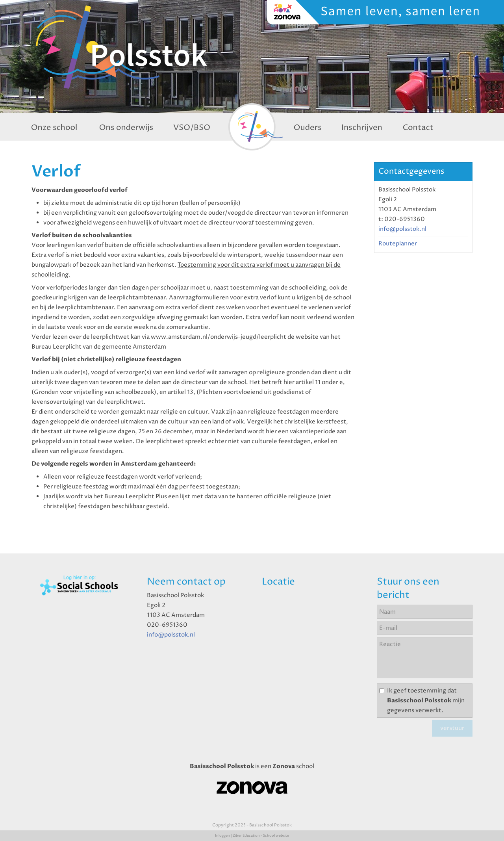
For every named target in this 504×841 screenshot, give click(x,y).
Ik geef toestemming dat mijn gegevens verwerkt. (426, 701)
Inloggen (222, 836)
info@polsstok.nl (402, 229)
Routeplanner (398, 244)
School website (276, 836)
